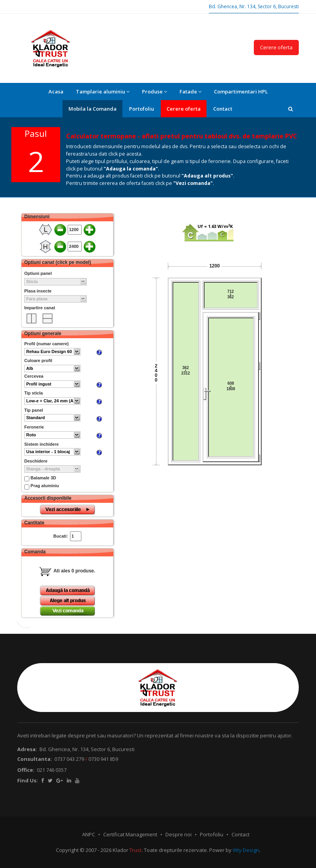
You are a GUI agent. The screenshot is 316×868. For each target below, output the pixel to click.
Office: (26, 770)
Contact (223, 109)
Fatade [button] (190, 92)
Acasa (56, 91)
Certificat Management (130, 834)
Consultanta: (35, 759)
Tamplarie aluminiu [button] (103, 92)
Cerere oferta (276, 47)
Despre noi (179, 834)
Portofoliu (142, 109)
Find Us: (28, 780)
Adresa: (27, 749)
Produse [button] (154, 92)
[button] (291, 109)
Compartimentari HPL (241, 91)
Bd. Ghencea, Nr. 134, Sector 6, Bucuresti (254, 6)
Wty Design (246, 850)
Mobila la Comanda (92, 109)
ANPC (89, 834)
